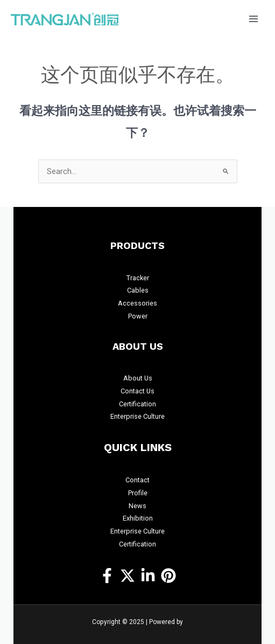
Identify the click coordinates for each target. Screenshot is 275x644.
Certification (137, 404)
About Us (138, 378)
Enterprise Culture (137, 416)
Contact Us (137, 391)
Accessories (137, 303)
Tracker (138, 278)
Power (138, 316)
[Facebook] (107, 576)
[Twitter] (128, 576)
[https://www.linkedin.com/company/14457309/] (148, 576)
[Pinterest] (168, 576)
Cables (138, 290)
